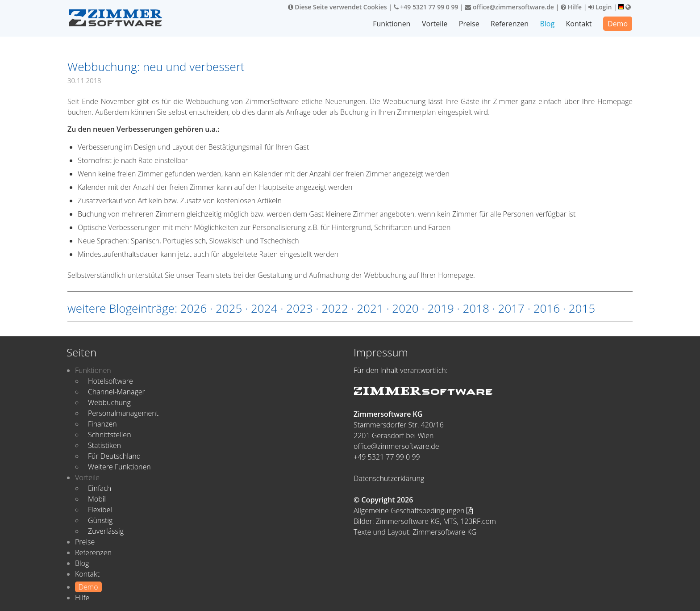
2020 (405, 308)
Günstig (100, 520)
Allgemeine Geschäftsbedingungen (413, 511)
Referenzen (510, 24)
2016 (547, 308)
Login (600, 7)
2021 (370, 308)
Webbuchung (109, 402)
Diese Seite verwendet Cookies (337, 7)
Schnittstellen (110, 435)
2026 (194, 308)
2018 (476, 308)
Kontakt (579, 24)
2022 (335, 308)
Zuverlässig (106, 531)
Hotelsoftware (110, 381)
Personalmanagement (123, 413)
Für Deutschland (114, 456)
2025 (229, 308)
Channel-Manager (117, 392)
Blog (547, 24)
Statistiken (104, 445)
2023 (299, 308)
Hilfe (571, 7)
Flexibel (100, 510)
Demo (618, 24)
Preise (469, 24)
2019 (440, 308)
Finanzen (102, 424)
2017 (511, 308)
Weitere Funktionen (119, 467)
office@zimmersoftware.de (509, 7)
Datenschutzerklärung (389, 478)
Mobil (97, 499)
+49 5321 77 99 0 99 (426, 7)
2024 (264, 308)
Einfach (100, 488)
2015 (582, 308)
